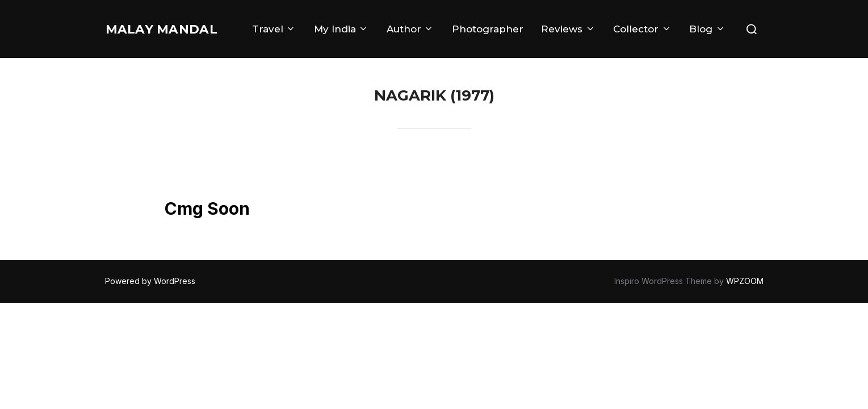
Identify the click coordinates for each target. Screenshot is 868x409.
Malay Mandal (142, 35)
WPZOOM (745, 281)
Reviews (622, 24)
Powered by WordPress (150, 281)
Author (464, 24)
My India (395, 24)
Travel (327, 24)
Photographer (541, 24)
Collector (696, 24)
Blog (707, 47)
